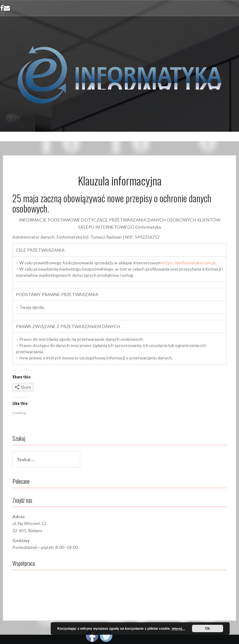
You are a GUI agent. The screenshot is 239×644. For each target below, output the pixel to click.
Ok (208, 628)
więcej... (178, 628)
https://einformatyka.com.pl (189, 263)
